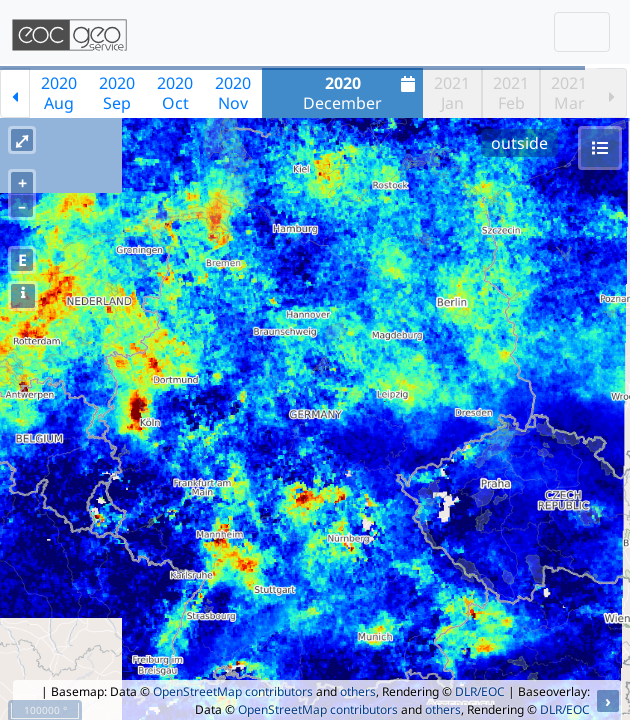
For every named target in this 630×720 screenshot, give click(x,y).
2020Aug (59, 93)
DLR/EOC (480, 691)
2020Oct (175, 93)
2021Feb (511, 93)
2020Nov (233, 93)
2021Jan (452, 93)
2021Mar (569, 93)
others (358, 691)
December (361, 93)
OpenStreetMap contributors (233, 691)
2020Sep (117, 93)
